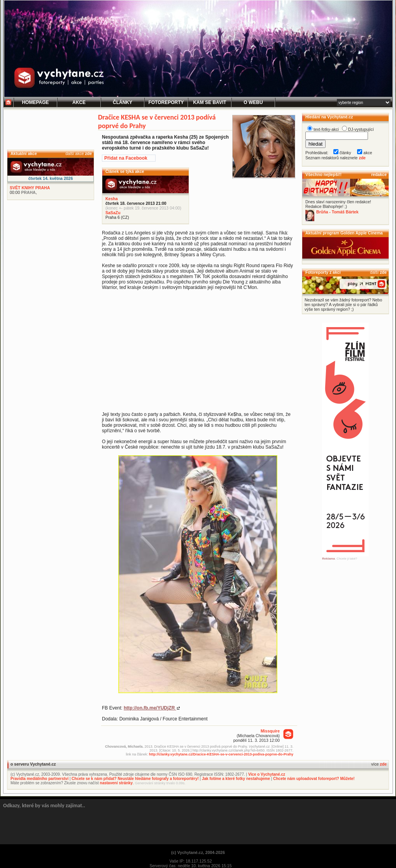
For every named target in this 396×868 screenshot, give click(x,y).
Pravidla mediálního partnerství (39, 779)
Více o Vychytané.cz (267, 774)
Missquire (270, 731)
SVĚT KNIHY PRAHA (30, 188)
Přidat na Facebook (126, 158)
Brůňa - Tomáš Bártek (337, 212)
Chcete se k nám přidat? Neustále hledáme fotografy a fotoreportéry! (135, 779)
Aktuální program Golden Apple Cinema (344, 233)
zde (88, 153)
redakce (379, 174)
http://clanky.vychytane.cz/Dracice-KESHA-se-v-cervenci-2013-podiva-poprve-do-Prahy (221, 754)
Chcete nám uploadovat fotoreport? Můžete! (314, 779)
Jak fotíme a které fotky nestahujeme (236, 779)
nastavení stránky (117, 783)
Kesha (112, 199)
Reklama (329, 559)
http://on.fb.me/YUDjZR (150, 708)
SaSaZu (113, 213)
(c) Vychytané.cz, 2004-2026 (198, 852)
